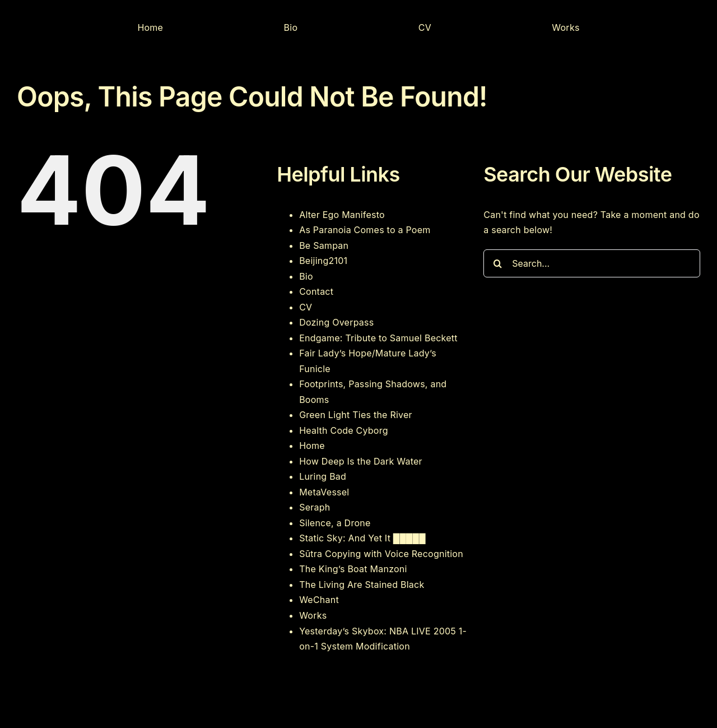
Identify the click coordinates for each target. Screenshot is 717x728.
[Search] (497, 263)
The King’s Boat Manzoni (353, 569)
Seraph (315, 507)
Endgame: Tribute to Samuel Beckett (378, 338)
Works (313, 615)
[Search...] (592, 263)
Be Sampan (324, 245)
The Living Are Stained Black (362, 585)
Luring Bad (323, 476)
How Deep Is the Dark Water (361, 461)
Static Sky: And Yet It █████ (362, 538)
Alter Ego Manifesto (342, 215)
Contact (316, 291)
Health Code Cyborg (344, 430)
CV (306, 307)
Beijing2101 (323, 261)
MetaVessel (324, 492)
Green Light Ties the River (356, 415)
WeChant (319, 600)
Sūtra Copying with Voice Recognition (381, 554)
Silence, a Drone (335, 523)
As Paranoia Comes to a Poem (365, 230)
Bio (306, 276)
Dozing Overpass (336, 322)
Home (312, 446)
